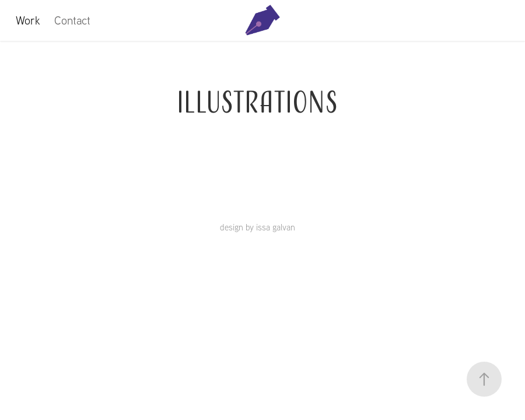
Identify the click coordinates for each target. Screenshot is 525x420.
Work (28, 20)
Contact (72, 20)
